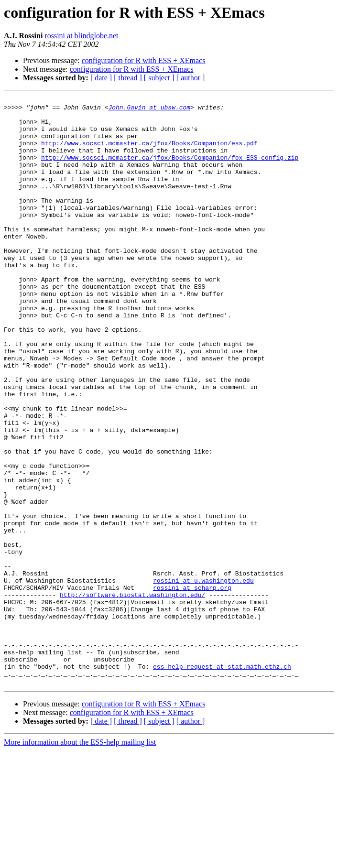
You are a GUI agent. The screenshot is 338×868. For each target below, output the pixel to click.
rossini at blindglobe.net (81, 36)
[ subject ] (159, 78)
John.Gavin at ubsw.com (149, 110)
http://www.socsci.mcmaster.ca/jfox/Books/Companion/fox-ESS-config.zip (170, 170)
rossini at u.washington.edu (203, 678)
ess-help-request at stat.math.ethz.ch (222, 781)
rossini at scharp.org (192, 686)
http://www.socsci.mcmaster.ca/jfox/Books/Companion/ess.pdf (149, 153)
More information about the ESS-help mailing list (80, 860)
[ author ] (191, 78)
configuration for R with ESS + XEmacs (144, 60)
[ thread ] (128, 78)
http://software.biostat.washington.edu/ (132, 695)
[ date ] (101, 78)
